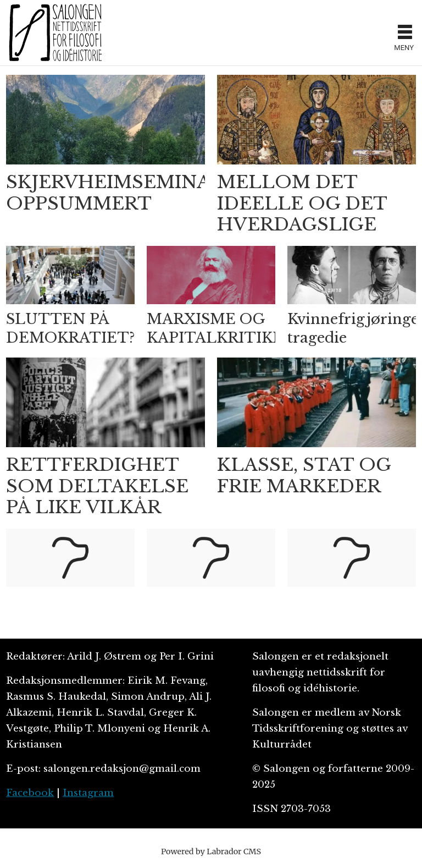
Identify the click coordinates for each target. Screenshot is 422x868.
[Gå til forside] (55, 32)
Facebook (30, 793)
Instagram (88, 793)
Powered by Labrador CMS (211, 851)
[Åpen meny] (405, 33)
